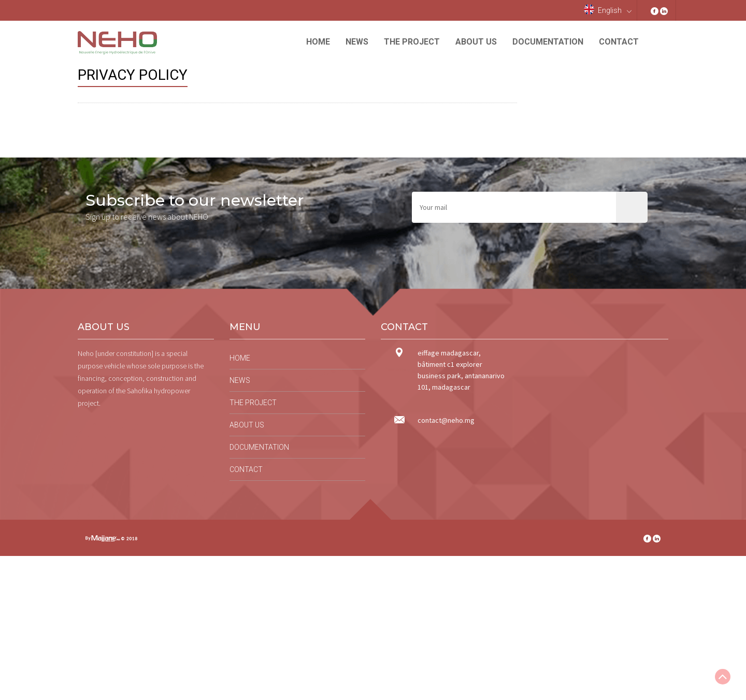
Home (318, 42)
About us (476, 42)
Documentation (548, 42)
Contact (619, 42)
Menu (245, 327)
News (357, 42)
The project (412, 42)
